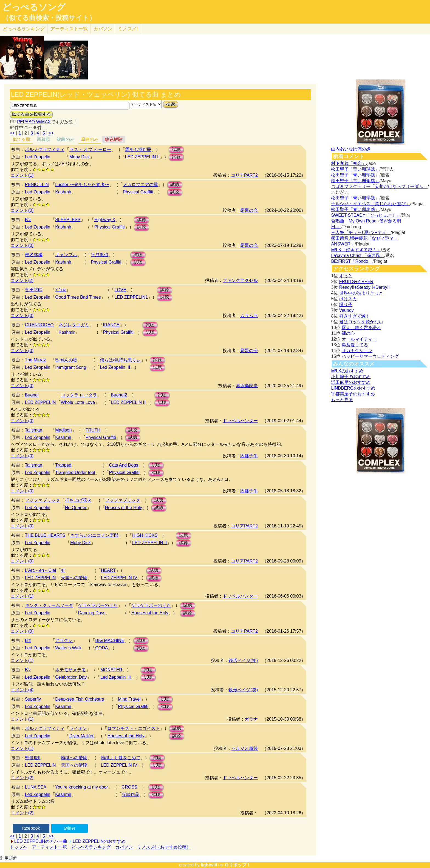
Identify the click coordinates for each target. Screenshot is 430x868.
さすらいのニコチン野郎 (94, 535)
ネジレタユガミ (74, 325)
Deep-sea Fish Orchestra (80, 699)
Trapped (63, 465)
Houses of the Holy (124, 508)
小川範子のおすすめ (351, 377)
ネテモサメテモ (70, 670)
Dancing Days (92, 613)
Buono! (32, 395)
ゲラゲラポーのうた (98, 605)
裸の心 (348, 333)
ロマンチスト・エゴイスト (134, 728)
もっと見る (342, 400)
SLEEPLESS (68, 220)
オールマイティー (359, 339)
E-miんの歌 (66, 360)
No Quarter (76, 508)
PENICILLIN (37, 185)
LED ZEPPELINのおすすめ (99, 841)
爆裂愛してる (355, 345)
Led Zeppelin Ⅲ (116, 677)
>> (51, 133)
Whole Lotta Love (78, 402)
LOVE (120, 290)
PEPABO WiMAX (34, 122)
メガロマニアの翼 (140, 185)
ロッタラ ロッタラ (79, 395)
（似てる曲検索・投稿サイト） (49, 18)
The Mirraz (35, 360)
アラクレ (64, 640)
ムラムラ (249, 315)
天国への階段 (74, 578)
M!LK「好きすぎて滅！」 (356, 250)
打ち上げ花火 (78, 500)
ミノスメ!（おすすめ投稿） (164, 847)
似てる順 (21, 139)
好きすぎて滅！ (355, 316)
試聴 (176, 149)
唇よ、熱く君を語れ (361, 328)
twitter (70, 828)
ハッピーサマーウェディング (370, 356)
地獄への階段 (74, 758)
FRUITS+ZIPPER (356, 282)
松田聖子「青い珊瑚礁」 (355, 169)
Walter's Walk (68, 648)
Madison (63, 430)
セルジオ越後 (245, 748)
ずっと (346, 276)
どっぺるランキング (91, 847)
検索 (171, 104)
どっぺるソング (34, 7)
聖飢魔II (33, 758)
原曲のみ (90, 139)
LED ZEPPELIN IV (119, 578)
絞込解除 (114, 139)
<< (12, 133)
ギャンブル (66, 255)
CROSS (130, 787)
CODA (101, 648)
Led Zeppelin (38, 157)
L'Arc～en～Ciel (40, 570)
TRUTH (93, 430)
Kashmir (63, 192)
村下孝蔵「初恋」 (349, 163)
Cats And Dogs (124, 465)
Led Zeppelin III (115, 367)
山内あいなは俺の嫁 (351, 149)
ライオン (78, 728)
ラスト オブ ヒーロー (90, 149)
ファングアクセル (240, 280)
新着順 (43, 139)
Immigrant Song (71, 367)
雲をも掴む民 (138, 149)
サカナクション (357, 351)
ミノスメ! (128, 29)
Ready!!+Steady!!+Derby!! (364, 287)
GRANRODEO (39, 325)
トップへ (19, 847)
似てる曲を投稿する (31, 114)
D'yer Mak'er (82, 736)
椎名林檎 (34, 255)
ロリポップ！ (237, 865)
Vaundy (346, 310)
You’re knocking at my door (81, 787)
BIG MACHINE (110, 640)
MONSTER (111, 670)
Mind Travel (129, 699)
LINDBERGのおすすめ (353, 388)
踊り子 (346, 305)
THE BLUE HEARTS (45, 535)
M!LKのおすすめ (347, 371)
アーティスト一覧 (49, 847)
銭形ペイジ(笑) (243, 660)
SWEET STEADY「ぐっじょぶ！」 (366, 215)
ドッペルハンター (240, 421)
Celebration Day (71, 677)
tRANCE (111, 325)
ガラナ (251, 719)
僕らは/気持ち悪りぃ (120, 360)
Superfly (33, 699)
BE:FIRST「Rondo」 (352, 261)
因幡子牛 (249, 456)
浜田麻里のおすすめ (351, 382)
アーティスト (69, 29)
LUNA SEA (36, 787)
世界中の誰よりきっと (361, 293)
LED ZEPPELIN (40, 402)
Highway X (105, 220)
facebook (31, 828)
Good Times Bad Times (78, 297)
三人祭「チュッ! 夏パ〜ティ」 (361, 232)
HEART (108, 570)
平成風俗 (100, 255)
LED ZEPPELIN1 (131, 297)
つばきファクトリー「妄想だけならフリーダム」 (379, 186)
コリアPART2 (244, 175)
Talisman (34, 430)
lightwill (209, 865)
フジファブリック (43, 500)
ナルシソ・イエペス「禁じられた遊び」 (370, 204)
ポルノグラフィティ (45, 149)
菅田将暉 (34, 290)
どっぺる (24, 29)
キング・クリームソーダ (49, 605)
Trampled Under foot (75, 472)
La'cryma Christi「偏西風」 (358, 255)
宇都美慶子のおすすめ (353, 394)
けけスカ (348, 299)
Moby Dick (80, 157)
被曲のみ (66, 139)
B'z (28, 220)
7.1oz (60, 290)
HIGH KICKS (145, 535)
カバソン (103, 29)
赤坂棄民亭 (247, 386)
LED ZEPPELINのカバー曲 (41, 841)
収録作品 (131, 794)
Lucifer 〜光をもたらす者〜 (82, 185)
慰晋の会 (249, 210)
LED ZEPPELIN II (142, 157)
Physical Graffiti (138, 192)
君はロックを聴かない (361, 322)
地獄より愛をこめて (121, 758)
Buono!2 (119, 395)
